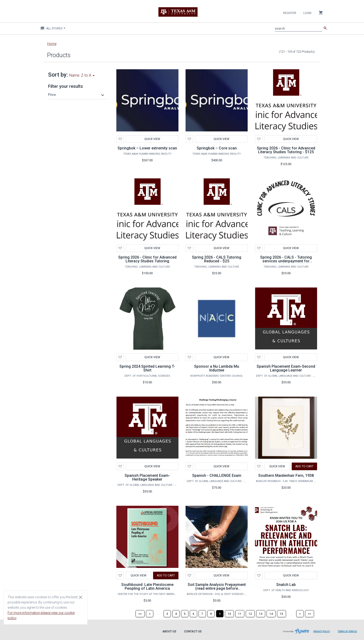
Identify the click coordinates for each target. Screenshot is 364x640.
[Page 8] (211, 614)
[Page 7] (202, 614)
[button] (77, 95)
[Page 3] (167, 614)
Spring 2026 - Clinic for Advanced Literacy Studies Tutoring (147, 259)
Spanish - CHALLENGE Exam (217, 475)
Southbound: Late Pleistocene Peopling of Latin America (147, 587)
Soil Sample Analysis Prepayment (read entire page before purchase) (217, 588)
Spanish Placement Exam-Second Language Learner (286, 368)
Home (52, 44)
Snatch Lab (286, 585)
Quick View (152, 139)
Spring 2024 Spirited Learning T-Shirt (147, 368)
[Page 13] (261, 614)
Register (290, 13)
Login (307, 13)
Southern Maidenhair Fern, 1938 (286, 475)
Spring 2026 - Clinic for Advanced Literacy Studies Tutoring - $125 (286, 150)
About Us (169, 631)
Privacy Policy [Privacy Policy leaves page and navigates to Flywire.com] (322, 631)
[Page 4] (176, 614)
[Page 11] (240, 614)
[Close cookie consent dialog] (81, 597)
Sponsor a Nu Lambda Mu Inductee (217, 368)
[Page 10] (229, 614)
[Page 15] (282, 614)
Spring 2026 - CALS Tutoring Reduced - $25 (217, 259)
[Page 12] (250, 614)
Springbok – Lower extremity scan (147, 148)
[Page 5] (185, 614)
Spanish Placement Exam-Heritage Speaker (147, 477)
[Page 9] (220, 614)
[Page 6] (193, 614)
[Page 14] (271, 614)
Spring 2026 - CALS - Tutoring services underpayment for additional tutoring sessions (286, 261)
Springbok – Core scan (217, 148)
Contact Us (193, 631)
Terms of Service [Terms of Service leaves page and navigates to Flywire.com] (347, 631)
